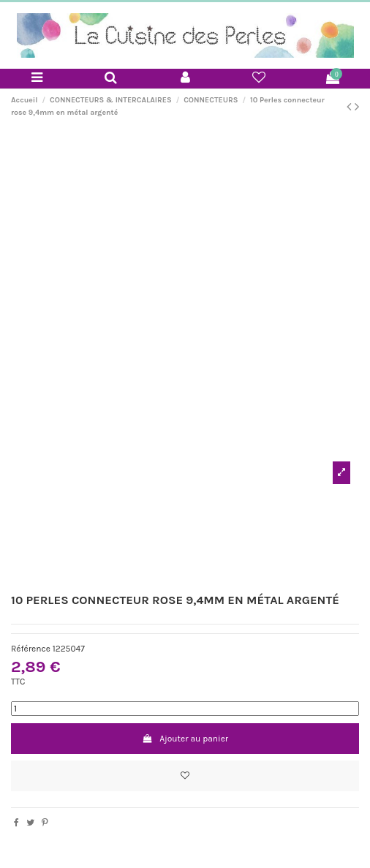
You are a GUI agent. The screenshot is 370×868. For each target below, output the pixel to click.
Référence (31, 649)
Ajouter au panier (185, 739)
